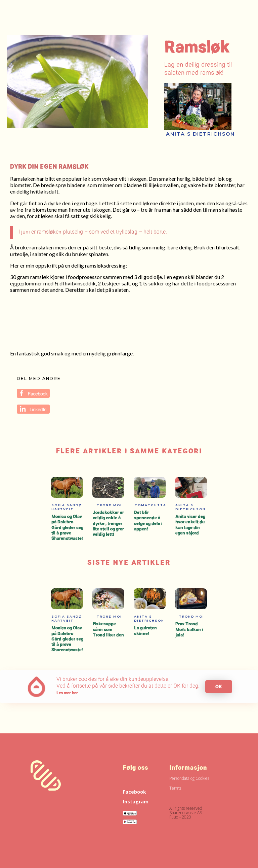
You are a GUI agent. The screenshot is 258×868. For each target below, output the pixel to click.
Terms (175, 788)
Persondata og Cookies (189, 778)
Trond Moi (109, 505)
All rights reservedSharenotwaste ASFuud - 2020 (186, 812)
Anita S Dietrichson (200, 134)
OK (219, 686)
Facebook (135, 792)
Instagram (136, 802)
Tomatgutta (150, 505)
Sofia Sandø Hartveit (67, 507)
